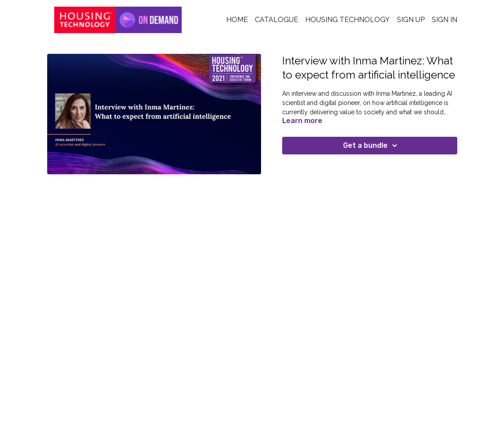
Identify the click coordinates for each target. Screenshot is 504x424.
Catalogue (276, 20)
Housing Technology (347, 20)
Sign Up (411, 20)
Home (237, 20)
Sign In (444, 20)
